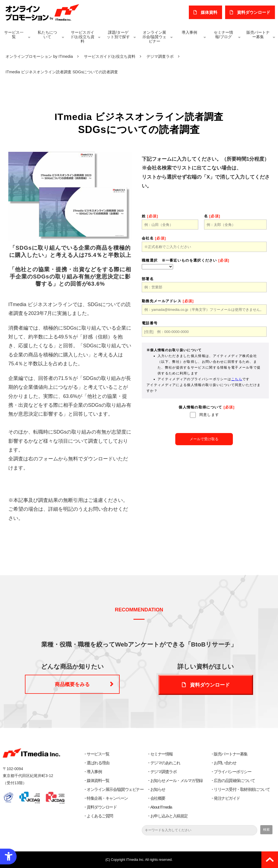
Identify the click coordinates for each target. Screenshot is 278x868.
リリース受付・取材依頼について (242, 789)
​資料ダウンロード (254, 12)
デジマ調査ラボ (160, 56)
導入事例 (189, 32)
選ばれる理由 (98, 763)
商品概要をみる (72, 685)
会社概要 (158, 798)
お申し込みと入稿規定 (169, 816)
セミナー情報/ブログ (223, 35)
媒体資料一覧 (98, 780)
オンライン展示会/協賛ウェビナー (155, 37)
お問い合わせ (225, 763)
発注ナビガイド (227, 798)
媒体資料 (210, 12)
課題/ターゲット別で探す (118, 35)
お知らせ (158, 789)
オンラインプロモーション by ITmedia (39, 56)
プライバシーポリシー (232, 772)
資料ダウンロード (210, 685)
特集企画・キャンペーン (107, 798)
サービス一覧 (14, 35)
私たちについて (47, 35)
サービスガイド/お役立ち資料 (83, 37)
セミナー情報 (162, 754)
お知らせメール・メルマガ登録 (177, 780)
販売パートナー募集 (258, 35)
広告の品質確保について (234, 780)
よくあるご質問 (100, 816)
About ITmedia (161, 807)
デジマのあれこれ (165, 763)
